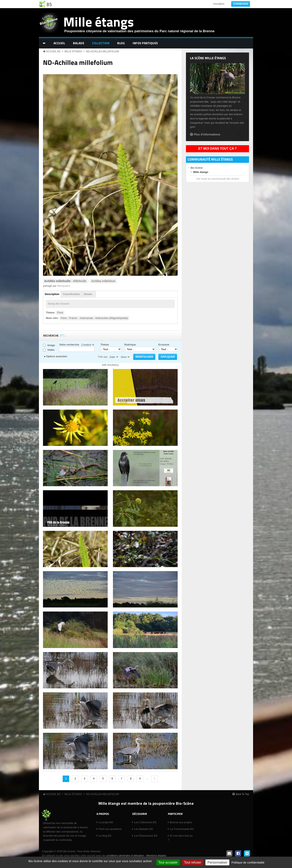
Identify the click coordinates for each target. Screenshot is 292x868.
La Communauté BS (182, 829)
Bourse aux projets (181, 822)
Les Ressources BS (146, 836)
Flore (60, 313)
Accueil (59, 43)
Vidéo (51, 350)
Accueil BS (53, 52)
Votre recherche (69, 345)
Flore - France (69, 318)
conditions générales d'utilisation (125, 856)
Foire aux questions (110, 829)
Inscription (219, 4)
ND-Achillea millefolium (102, 52)
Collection (101, 43)
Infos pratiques (145, 43)
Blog (121, 43)
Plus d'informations (207, 134)
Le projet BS (106, 822)
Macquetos (64, 286)
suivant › (155, 779)
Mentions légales (156, 856)
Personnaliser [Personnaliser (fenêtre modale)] (217, 862)
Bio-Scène (197, 168)
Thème (105, 345)
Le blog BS (105, 836)
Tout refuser (193, 862)
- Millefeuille (65, 281)
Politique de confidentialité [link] (248, 863)
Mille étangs (99, 22)
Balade (79, 43)
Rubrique (130, 345)
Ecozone (164, 345)
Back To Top (242, 794)
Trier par (103, 357)
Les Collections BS (145, 822)
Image (51, 345)
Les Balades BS (144, 829)
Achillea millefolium (103, 281)
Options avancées (57, 356)
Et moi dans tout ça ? (217, 149)
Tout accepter (168, 862)
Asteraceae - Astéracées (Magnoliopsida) (104, 318)
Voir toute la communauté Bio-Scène (217, 179)
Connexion (241, 4)
